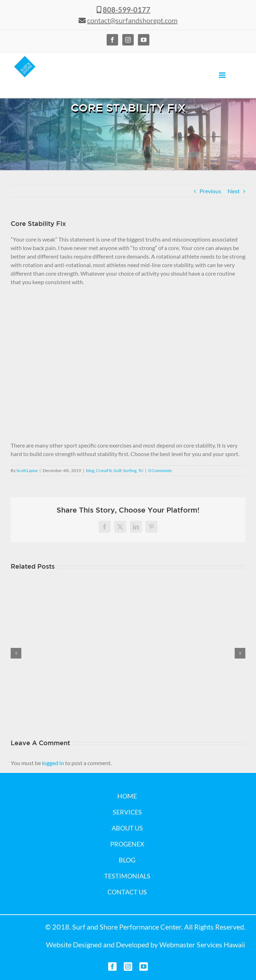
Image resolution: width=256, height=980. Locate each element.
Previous (210, 191)
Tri (141, 470)
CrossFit (104, 470)
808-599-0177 (127, 10)
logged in (53, 763)
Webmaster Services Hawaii (202, 944)
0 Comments (160, 470)
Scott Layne (27, 470)
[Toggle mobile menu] (223, 75)
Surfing (130, 470)
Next (234, 191)
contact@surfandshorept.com (132, 20)
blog (90, 470)
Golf (117, 470)
